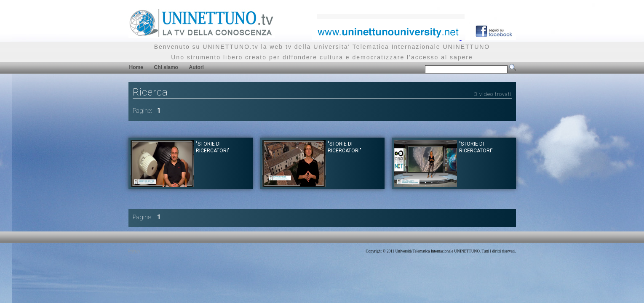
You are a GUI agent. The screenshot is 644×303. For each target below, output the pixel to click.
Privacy (135, 251)
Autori (196, 67)
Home (136, 67)
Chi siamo (166, 67)
